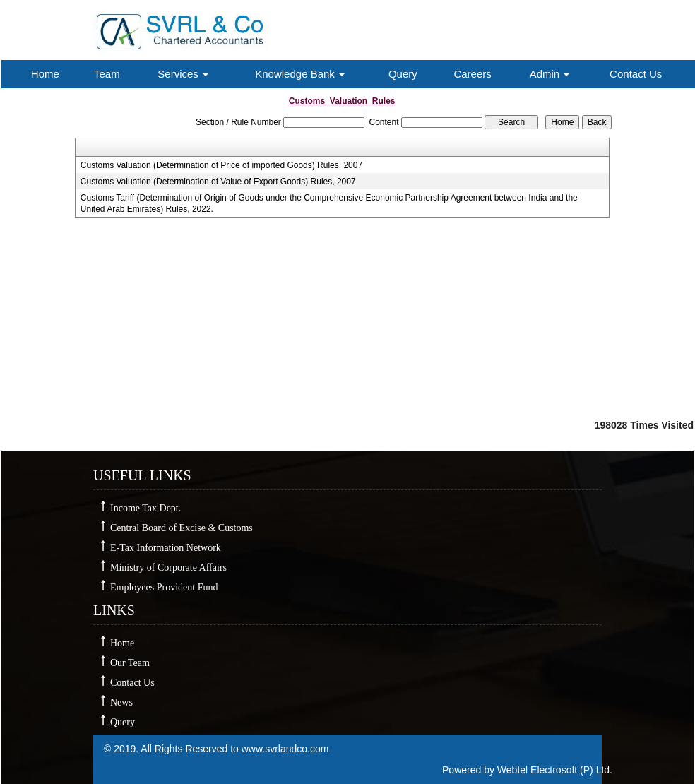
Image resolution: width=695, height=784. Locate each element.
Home (45, 74)
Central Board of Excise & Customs (182, 528)
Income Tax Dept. (145, 508)
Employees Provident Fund (164, 587)
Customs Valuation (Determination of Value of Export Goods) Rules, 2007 (218, 182)
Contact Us (636, 74)
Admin (550, 74)
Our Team (130, 663)
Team (107, 74)
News (121, 702)
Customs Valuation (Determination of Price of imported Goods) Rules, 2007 (221, 165)
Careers (472, 74)
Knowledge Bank (300, 74)
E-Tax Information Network (166, 548)
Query (403, 74)
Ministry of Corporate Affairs (168, 568)
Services (183, 74)
